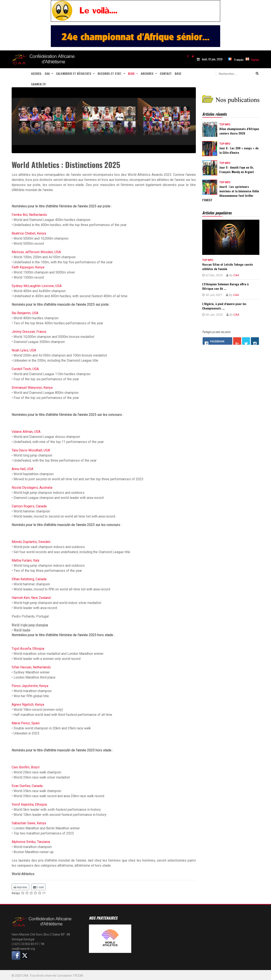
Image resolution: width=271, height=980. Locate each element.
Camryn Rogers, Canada (29, 506)
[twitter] (193, 56)
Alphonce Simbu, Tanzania (31, 842)
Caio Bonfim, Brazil (26, 767)
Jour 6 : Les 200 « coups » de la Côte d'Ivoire (239, 150)
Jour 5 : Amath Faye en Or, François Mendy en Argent (237, 169)
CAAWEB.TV (38, 84)
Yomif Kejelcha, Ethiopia (29, 804)
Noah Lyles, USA (24, 350)
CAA (47, 73)
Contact (166, 73)
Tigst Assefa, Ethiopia (28, 649)
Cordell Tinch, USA (25, 369)
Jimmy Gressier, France (29, 332)
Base (178, 73)
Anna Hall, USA (22, 469)
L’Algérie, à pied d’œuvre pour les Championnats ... (224, 306)
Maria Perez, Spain (26, 723)
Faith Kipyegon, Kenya (28, 267)
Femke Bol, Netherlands (29, 215)
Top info (225, 125)
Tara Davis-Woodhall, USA (31, 450)
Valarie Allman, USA (26, 432)
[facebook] (188, 56)
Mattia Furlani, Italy (26, 560)
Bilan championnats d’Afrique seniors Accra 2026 (239, 131)
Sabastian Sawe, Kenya (29, 823)
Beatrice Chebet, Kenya (29, 233)
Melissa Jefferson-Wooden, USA (36, 252)
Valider (257, 73)
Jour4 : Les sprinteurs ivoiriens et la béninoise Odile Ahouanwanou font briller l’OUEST (231, 193)
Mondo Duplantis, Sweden (31, 542)
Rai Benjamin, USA (25, 313)
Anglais (255, 59)
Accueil (36, 73)
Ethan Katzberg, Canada (29, 579)
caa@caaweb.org (23, 949)
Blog (131, 73)
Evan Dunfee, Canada (27, 786)
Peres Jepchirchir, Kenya (30, 686)
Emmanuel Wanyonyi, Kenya (32, 388)
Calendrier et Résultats (74, 73)
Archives (147, 73)
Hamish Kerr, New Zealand (31, 598)
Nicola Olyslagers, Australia (32, 488)
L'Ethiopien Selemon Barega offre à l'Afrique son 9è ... (225, 286)
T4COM (78, 976)
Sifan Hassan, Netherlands (31, 667)
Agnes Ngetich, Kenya (28, 704)
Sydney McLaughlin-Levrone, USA (37, 286)
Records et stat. (110, 73)
